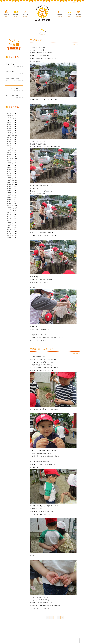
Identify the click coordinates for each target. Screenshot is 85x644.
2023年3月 (10, 150)
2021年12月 (11, 180)
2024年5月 (10, 127)
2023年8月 (10, 142)
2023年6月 (10, 146)
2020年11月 (11, 208)
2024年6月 (10, 124)
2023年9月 (10, 139)
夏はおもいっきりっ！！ (13, 96)
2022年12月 (11, 154)
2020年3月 (10, 225)
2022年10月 (11, 159)
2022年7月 (10, 165)
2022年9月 (10, 161)
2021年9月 (10, 187)
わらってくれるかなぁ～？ (13, 88)
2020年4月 (10, 223)
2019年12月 (11, 231)
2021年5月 (10, 195)
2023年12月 (11, 135)
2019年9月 (10, 238)
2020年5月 (10, 221)
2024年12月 (11, 116)
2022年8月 (10, 163)
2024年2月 (10, 133)
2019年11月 (11, 234)
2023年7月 (10, 144)
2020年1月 (10, 229)
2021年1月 (10, 204)
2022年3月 (10, 174)
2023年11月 (11, 137)
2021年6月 (10, 193)
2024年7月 (10, 122)
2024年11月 (11, 118)
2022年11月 (11, 157)
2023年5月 (10, 148)
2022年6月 (10, 167)
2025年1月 (10, 114)
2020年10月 (11, 210)
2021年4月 (10, 197)
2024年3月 (10, 131)
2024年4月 (10, 129)
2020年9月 (10, 212)
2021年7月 (10, 191)
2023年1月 (10, 152)
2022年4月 (10, 172)
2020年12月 (11, 206)
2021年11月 (11, 182)
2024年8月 (10, 120)
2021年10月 (11, 184)
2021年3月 (10, 199)
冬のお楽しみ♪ (10, 71)
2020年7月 (10, 217)
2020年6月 (10, 219)
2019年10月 (11, 236)
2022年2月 (10, 176)
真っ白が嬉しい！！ (11, 64)
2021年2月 (10, 202)
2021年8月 (10, 189)
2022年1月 (10, 178)
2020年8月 (10, 214)
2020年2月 (10, 227)
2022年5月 (10, 169)
